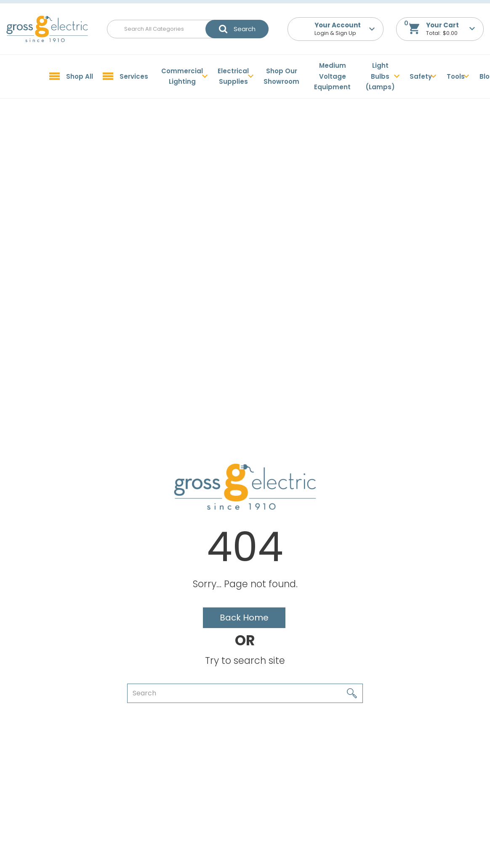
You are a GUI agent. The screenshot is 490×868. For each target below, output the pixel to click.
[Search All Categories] (188, 29)
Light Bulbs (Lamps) (380, 76)
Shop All (80, 76)
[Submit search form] (237, 29)
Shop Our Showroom (281, 76)
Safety (421, 76)
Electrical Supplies (233, 76)
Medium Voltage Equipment (332, 76)
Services (134, 76)
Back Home (244, 618)
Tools (456, 76)
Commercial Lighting (182, 76)
